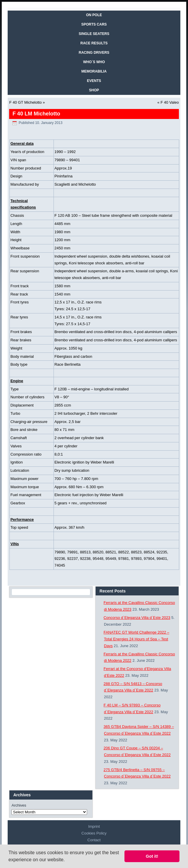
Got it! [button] (152, 856)
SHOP (94, 90)
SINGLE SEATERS (94, 34)
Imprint (94, 826)
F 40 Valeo (170, 102)
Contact (94, 840)
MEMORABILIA (94, 71)
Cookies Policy (94, 833)
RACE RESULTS (94, 43)
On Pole (94, 15)
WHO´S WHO (94, 62)
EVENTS (94, 81)
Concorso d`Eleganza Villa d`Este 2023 (137, 618)
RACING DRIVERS (94, 53)
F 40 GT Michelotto (25, 102)
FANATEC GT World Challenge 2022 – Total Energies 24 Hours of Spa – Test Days (136, 639)
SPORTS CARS (94, 24)
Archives (19, 805)
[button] (67, 860)
